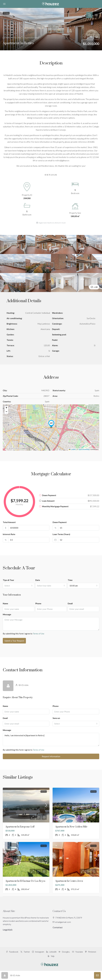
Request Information (51, 756)
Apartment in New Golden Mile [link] (71, 827)
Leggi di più (8, 930)
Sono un (56, 718)
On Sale (44, 792)
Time (70, 580)
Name (5, 603)
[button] (51, 29)
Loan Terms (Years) (61, 534)
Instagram (38, 952)
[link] (26, 805)
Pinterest (91, 952)
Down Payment (60, 522)
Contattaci (58, 927)
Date (38, 580)
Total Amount (9, 522)
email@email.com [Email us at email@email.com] (63, 922)
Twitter (25, 952)
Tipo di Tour (8, 580)
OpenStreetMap (84, 449)
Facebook (12, 952)
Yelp (51, 956)
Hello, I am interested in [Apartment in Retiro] (51, 739)
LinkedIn (51, 952)
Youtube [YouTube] (77, 952)
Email (70, 603)
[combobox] (19, 586)
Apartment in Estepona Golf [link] (20, 827)
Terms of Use (39, 634)
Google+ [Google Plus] (64, 952)
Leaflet (72, 449)
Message (7, 614)
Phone (38, 603)
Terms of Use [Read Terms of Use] (39, 750)
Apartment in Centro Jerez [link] (69, 881)
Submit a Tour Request (14, 641)
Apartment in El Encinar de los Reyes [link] (25, 881)
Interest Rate (9, 534)
